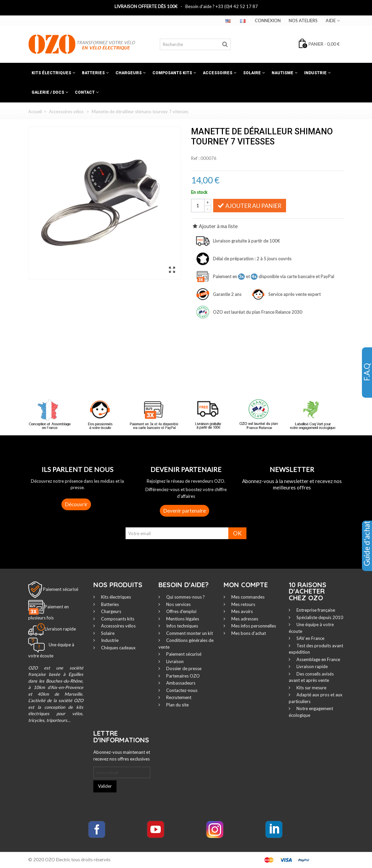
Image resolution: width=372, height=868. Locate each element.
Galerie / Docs (48, 92)
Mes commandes (247, 597)
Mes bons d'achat (248, 633)
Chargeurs (129, 73)
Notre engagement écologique (311, 712)
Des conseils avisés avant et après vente (311, 677)
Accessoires (218, 73)
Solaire (252, 73)
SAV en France (310, 638)
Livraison (174, 661)
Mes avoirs (242, 611)
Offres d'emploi (181, 611)
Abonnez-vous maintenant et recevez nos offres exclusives (122, 755)
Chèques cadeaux (118, 648)
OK (237, 533)
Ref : (195, 158)
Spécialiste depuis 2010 (319, 617)
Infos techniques (182, 626)
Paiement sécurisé (61, 589)
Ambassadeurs (180, 683)
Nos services (178, 604)
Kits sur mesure (311, 688)
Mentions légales (182, 619)
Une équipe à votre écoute (311, 628)
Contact (85, 92)
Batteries (93, 73)
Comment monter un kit (189, 633)
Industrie (315, 73)
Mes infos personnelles (253, 626)
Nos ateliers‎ (303, 20)
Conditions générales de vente (186, 644)
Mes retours (243, 604)
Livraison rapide (312, 666)
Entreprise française (315, 610)
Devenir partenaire (184, 511)
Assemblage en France (318, 659)
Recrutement (178, 697)
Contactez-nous (181, 690)
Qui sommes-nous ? (185, 597)
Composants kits (172, 73)
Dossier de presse (183, 668)
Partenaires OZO (182, 676)
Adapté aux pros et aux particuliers (316, 698)
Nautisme (283, 73)
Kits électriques (51, 73)
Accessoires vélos (118, 626)
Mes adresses (244, 619)
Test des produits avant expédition (316, 649)
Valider (105, 786)
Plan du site (177, 705)
